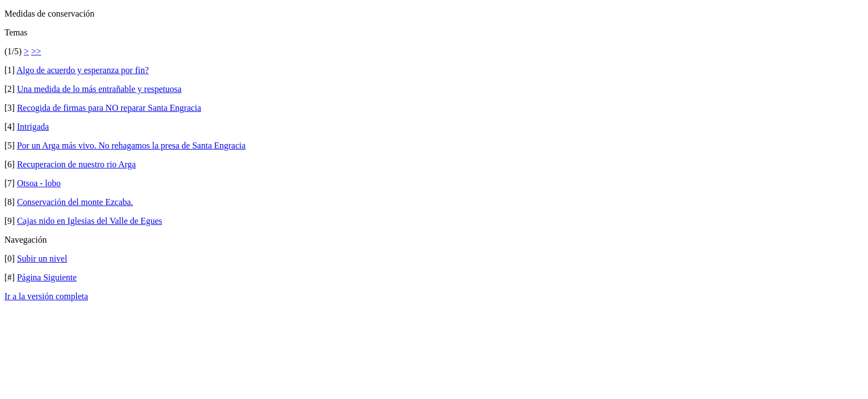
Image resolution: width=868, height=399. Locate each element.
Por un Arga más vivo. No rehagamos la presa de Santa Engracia (131, 145)
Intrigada (33, 127)
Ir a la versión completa (46, 296)
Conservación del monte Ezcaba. (75, 202)
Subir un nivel (42, 259)
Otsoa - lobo (39, 183)
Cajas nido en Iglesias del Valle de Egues (90, 221)
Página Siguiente (47, 277)
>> (36, 51)
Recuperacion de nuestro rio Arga (77, 164)
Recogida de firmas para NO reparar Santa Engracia (109, 108)
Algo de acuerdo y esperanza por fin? (83, 70)
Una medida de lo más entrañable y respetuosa (99, 89)
